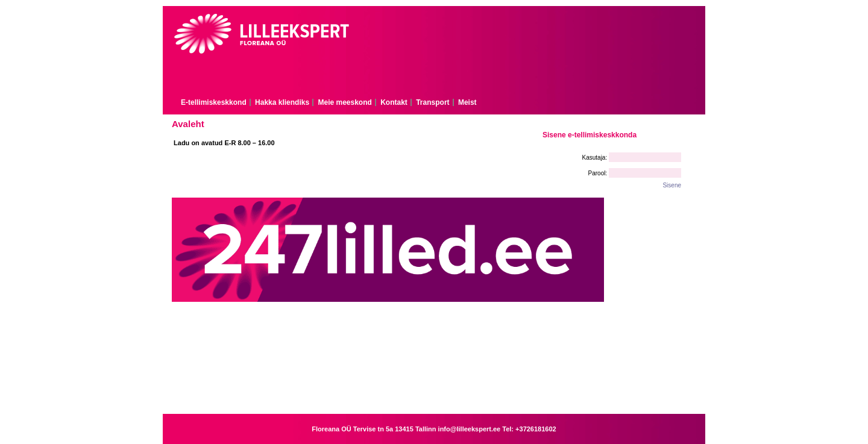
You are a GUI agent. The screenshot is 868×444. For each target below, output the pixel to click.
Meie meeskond (344, 102)
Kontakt (394, 102)
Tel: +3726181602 (529, 429)
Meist (467, 102)
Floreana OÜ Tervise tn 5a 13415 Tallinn (375, 429)
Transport (432, 102)
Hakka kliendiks (282, 102)
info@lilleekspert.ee (470, 429)
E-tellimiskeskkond (214, 102)
